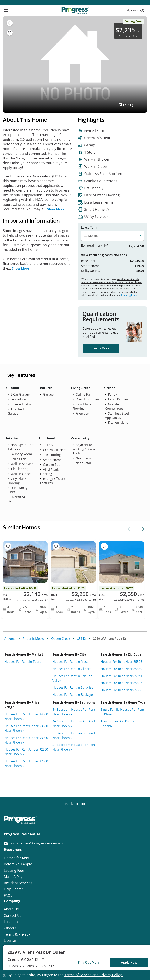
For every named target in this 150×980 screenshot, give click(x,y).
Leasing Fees (129, 295)
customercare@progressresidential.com (36, 843)
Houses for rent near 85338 (121, 690)
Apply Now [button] (129, 962)
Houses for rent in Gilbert (72, 669)
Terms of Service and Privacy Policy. (94, 975)
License (10, 940)
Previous (130, 529)
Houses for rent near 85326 (121, 662)
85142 (81, 639)
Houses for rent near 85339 (121, 669)
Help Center (13, 889)
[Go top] (75, 804)
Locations (12, 922)
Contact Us (13, 915)
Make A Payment (17, 877)
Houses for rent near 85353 (121, 683)
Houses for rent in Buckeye (73, 695)
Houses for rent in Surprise (73, 687)
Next (141, 529)
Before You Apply (18, 864)
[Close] (4, 975)
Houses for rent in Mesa (70, 662)
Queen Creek (61, 639)
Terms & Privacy (17, 934)
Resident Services (18, 883)
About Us (11, 909)
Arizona (10, 639)
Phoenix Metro (33, 639)
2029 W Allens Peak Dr (110, 639)
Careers (10, 928)
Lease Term (89, 228)
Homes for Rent (17, 858)
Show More (56, 209)
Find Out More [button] (89, 962)
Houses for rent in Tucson (24, 662)
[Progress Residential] (75, 11)
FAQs (8, 895)
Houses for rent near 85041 (121, 676)
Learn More (101, 348)
